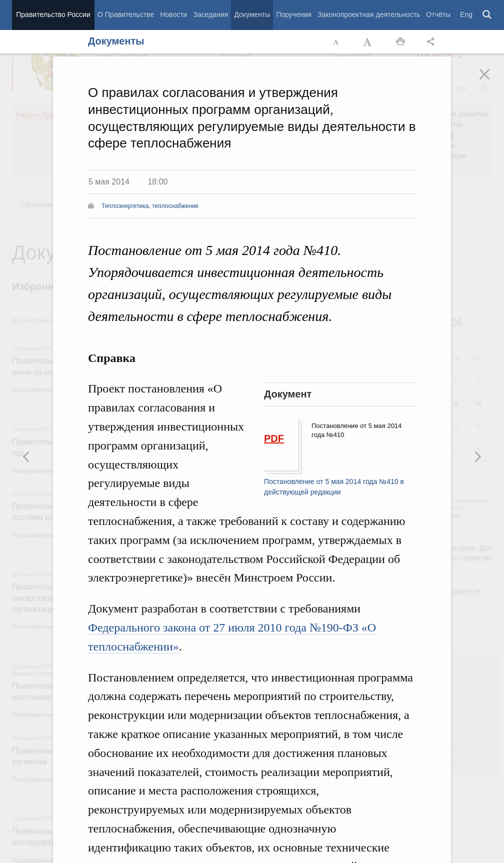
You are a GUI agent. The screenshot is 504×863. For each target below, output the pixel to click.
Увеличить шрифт (368, 42)
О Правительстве (126, 14)
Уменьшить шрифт (336, 42)
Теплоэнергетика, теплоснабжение (150, 206)
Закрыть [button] (491, 81)
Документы (252, 14)
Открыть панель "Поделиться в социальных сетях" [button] (432, 42)
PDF (274, 438)
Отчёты (438, 14)
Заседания (210, 14)
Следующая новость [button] (26, 456)
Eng (466, 14)
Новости (173, 14)
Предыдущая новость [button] (477, 456)
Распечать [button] (400, 42)
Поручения (294, 14)
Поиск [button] (487, 15)
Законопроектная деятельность (369, 14)
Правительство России (53, 14)
